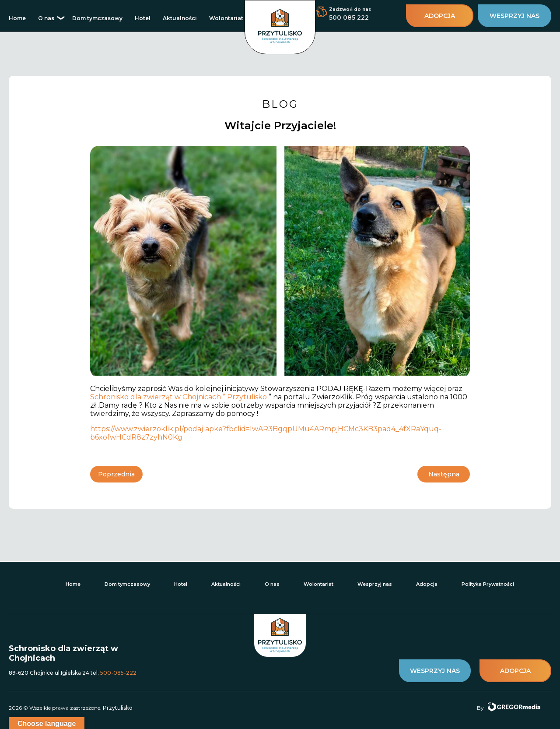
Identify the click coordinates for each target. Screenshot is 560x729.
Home (17, 18)
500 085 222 (349, 18)
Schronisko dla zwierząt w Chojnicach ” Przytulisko (179, 397)
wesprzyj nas (514, 16)
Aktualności (180, 18)
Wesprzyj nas (375, 584)
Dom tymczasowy (97, 18)
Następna (444, 474)
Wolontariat (226, 18)
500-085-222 (118, 673)
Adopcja (427, 584)
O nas (46, 18)
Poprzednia (116, 474)
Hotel (143, 18)
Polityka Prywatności (488, 584)
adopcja (440, 16)
